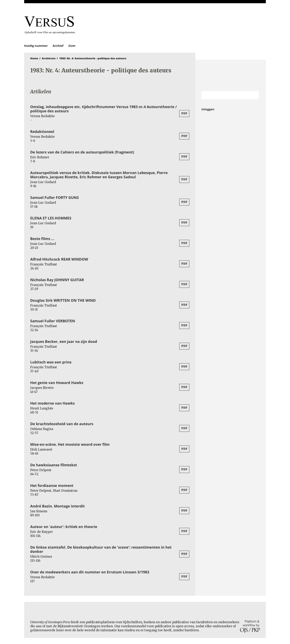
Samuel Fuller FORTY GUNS (54, 197)
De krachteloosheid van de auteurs (62, 424)
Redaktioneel (42, 132)
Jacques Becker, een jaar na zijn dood (64, 341)
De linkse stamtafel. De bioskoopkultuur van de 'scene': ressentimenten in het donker (101, 549)
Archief (58, 46)
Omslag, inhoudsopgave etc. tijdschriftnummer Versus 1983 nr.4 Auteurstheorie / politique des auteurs (104, 109)
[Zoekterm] (225, 95)
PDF (184, 113)
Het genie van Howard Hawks (57, 383)
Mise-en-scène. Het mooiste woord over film (70, 444)
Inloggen (208, 109)
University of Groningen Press (203, 24)
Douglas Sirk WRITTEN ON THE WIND (63, 300)
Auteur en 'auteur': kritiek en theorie (64, 527)
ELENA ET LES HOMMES (51, 218)
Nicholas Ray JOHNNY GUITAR (57, 280)
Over (72, 46)
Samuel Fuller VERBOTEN (53, 321)
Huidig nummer (36, 46)
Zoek (254, 95)
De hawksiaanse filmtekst (54, 465)
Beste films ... (42, 239)
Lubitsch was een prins (51, 362)
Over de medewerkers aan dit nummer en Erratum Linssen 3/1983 (90, 572)
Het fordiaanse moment (52, 485)
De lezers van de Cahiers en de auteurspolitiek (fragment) (82, 152)
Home (34, 58)
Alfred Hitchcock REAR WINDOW (59, 259)
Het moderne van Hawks (52, 403)
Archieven (49, 58)
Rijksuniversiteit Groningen (231, 75)
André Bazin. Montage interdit (57, 506)
